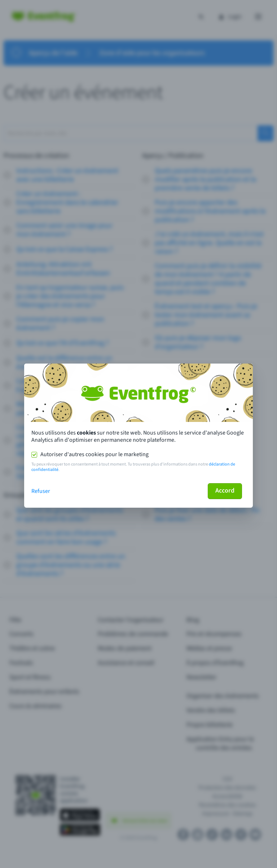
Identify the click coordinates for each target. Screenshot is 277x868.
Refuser (41, 491)
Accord (225, 491)
